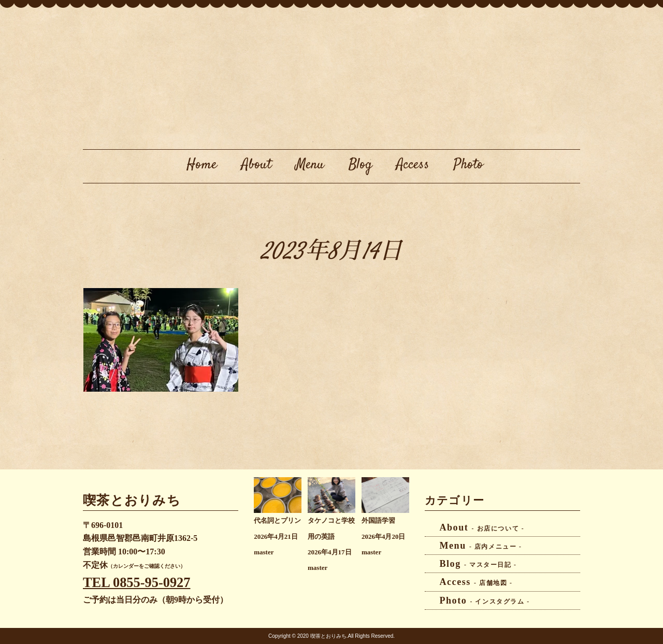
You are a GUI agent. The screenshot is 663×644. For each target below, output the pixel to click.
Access (413, 165)
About (256, 165)
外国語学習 (378, 521)
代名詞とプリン (277, 521)
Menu (310, 165)
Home (202, 165)
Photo (469, 165)
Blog (360, 165)
